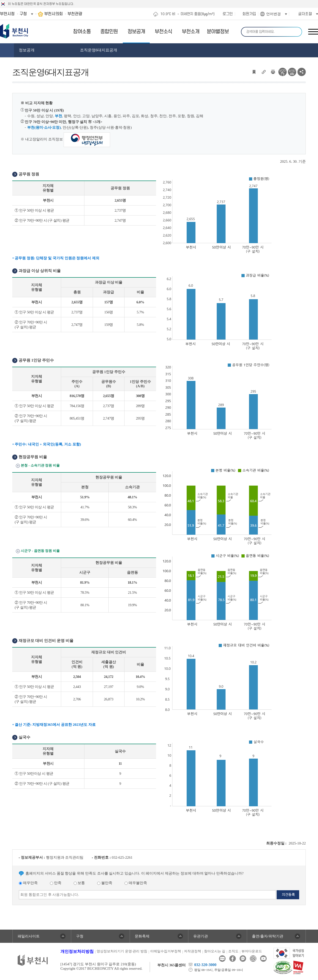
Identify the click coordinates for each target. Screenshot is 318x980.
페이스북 (233, 959)
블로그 (222, 959)
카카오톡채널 (243, 959)
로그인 (228, 14)
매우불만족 (136, 883)
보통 (79, 883)
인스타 (253, 959)
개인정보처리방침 (77, 952)
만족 (56, 883)
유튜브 (263, 959)
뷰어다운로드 (252, 951)
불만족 (105, 883)
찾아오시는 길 (215, 951)
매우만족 (28, 883)
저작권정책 (193, 951)
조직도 (233, 951)
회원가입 (249, 14)
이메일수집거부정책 (166, 951)
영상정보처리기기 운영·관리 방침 (122, 951)
